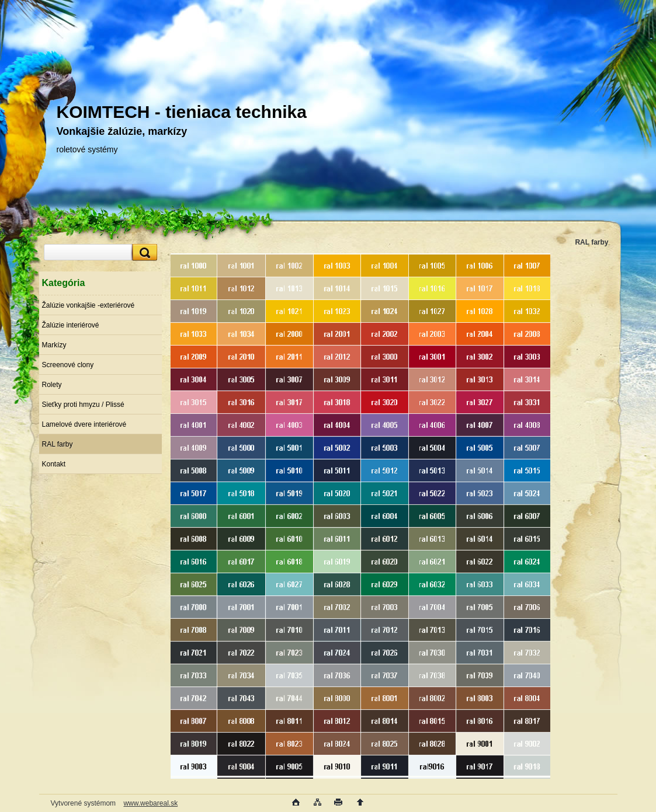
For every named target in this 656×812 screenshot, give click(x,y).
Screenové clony (68, 365)
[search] (143, 252)
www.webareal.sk (150, 803)
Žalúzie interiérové (71, 325)
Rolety (52, 385)
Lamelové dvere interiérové (84, 424)
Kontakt (54, 464)
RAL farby (58, 444)
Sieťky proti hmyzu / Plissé (83, 405)
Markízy (54, 345)
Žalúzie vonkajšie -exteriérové (88, 305)
